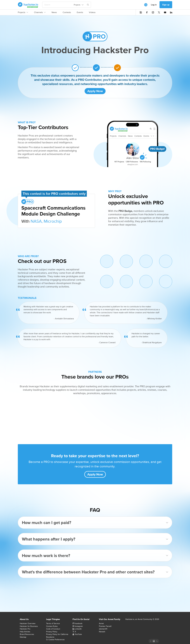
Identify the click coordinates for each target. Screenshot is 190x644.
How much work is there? (95, 555)
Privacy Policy (52, 632)
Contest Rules (52, 626)
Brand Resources (27, 634)
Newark (102, 632)
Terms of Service (53, 623)
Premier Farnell (105, 626)
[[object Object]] (146, 5)
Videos (92, 12)
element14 (103, 629)
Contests (67, 12)
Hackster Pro (25, 629)
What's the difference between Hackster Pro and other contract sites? (95, 572)
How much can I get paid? (95, 522)
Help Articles (25, 632)
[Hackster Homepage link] (28, 5)
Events (80, 12)
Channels (40, 12)
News (54, 12)
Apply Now (95, 91)
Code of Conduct (53, 629)
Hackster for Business (29, 626)
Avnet (101, 623)
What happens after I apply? (95, 539)
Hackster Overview (28, 623)
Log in (154, 5)
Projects (23, 12)
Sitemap (23, 637)
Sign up (166, 5)
